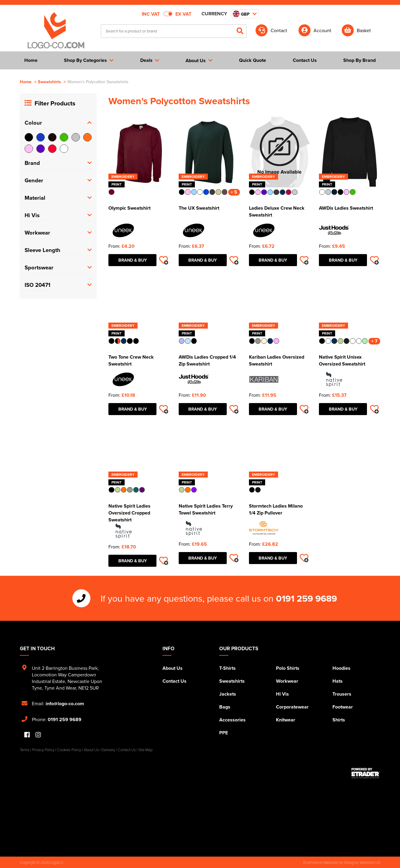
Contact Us (174, 681)
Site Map (145, 750)
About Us (173, 668)
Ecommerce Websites (321, 862)
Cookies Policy (69, 750)
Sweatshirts (49, 82)
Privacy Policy (43, 750)
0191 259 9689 (306, 598)
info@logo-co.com (65, 704)
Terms (25, 750)
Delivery (108, 750)
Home (26, 82)
